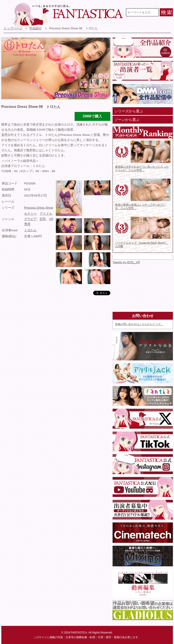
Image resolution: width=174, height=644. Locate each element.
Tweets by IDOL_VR (126, 262)
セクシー (30, 214)
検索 (166, 12)
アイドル (46, 214)
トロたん (30, 230)
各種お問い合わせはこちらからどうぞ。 (139, 324)
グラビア (30, 219)
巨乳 (43, 219)
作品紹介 (36, 28)
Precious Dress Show (39, 208)
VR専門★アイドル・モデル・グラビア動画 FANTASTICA (68, 15)
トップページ (13, 28)
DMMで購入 (92, 116)
